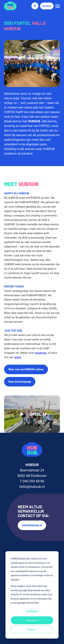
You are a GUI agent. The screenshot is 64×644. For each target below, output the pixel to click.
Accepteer (32, 620)
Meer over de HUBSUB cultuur (26, 369)
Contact (47, 6)
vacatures (41, 353)
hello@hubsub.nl (32, 487)
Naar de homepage (20, 382)
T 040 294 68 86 (32, 481)
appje (18, 357)
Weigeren (32, 629)
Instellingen (32, 611)
